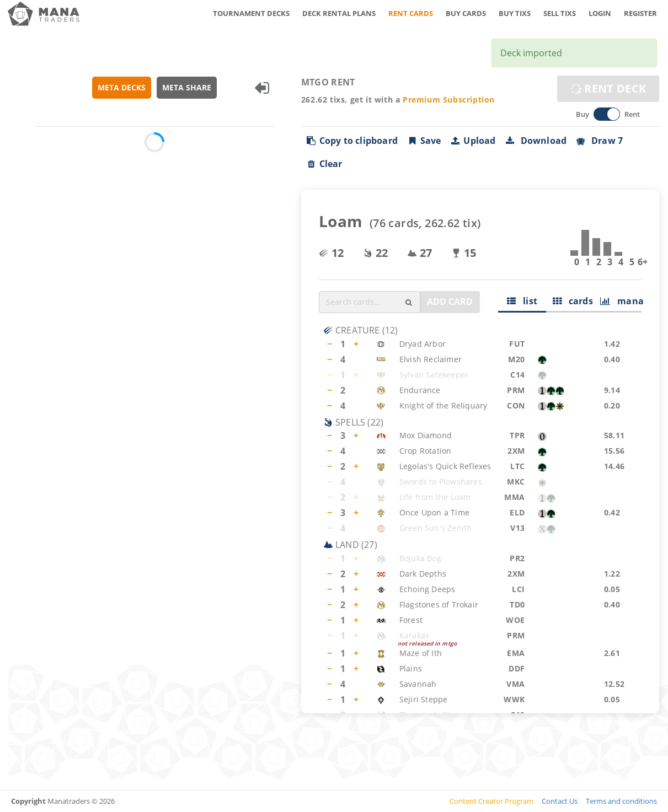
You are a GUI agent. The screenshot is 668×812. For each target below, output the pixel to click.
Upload (473, 141)
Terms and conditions (621, 801)
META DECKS (122, 87)
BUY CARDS (466, 13)
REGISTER (640, 13)
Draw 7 (599, 141)
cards (573, 301)
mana (621, 301)
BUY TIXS (515, 13)
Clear (324, 164)
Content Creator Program (491, 801)
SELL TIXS (560, 13)
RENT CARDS (411, 13)
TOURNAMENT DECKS (251, 13)
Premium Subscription (449, 100)
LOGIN (600, 13)
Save (424, 141)
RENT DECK (608, 88)
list (522, 301)
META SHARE (187, 87)
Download (536, 141)
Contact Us (560, 801)
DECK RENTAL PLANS (339, 13)
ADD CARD (450, 302)
